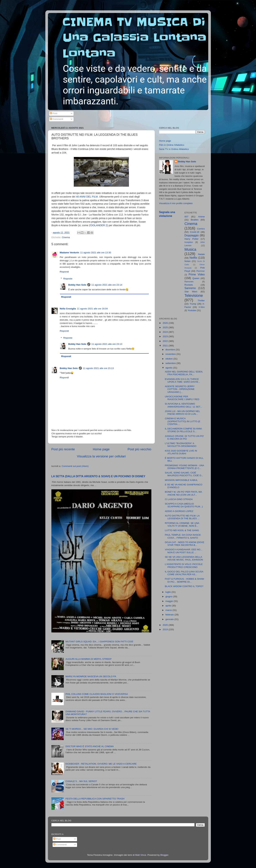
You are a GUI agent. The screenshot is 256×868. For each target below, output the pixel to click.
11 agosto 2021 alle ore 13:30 (96, 253)
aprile (169, 606)
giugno (169, 596)
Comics (201, 229)
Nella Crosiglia (68, 309)
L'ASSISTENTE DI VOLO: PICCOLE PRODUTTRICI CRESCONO (184, 566)
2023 (165, 336)
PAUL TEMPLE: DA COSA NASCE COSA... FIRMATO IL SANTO (183, 536)
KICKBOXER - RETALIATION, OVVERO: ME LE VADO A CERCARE (101, 764)
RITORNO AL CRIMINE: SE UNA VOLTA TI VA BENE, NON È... (182, 524)
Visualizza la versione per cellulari (101, 456)
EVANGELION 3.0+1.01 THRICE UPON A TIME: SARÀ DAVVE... (182, 380)
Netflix (193, 258)
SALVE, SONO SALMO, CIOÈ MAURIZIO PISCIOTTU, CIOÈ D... (184, 474)
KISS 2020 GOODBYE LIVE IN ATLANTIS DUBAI (181, 452)
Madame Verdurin (70, 253)
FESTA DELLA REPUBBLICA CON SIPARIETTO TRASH (95, 799)
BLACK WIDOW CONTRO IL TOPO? (184, 586)
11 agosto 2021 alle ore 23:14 (107, 285)
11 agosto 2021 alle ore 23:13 (107, 344)
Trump (193, 304)
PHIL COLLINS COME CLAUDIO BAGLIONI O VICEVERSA (97, 694)
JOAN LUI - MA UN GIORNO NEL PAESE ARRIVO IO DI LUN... (182, 413)
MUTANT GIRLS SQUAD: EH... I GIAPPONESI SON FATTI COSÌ (99, 642)
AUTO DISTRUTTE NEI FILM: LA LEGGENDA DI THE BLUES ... (182, 517)
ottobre (169, 359)
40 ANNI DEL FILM (87, 197)
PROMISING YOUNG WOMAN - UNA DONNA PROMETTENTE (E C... (184, 467)
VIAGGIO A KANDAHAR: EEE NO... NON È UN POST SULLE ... (184, 551)
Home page (101, 449)
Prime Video (197, 274)
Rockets (189, 285)
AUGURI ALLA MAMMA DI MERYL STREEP (89, 659)
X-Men (202, 307)
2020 (165, 625)
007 (186, 217)
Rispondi (64, 272)
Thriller (201, 301)
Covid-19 (195, 232)
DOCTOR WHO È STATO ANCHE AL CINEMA (90, 746)
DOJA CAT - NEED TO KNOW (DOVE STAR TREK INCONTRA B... (185, 544)
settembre (171, 363)
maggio (170, 601)
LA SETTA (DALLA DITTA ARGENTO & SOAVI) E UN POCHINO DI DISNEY (98, 476)
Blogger (164, 855)
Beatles (195, 220)
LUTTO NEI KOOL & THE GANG (182, 530)
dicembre (171, 350)
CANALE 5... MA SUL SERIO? (81, 781)
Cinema (66, 237)
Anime (201, 217)
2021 (165, 346)
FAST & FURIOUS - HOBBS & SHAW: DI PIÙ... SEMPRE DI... (185, 580)
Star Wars (191, 292)
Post (54, 113)
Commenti (56, 119)
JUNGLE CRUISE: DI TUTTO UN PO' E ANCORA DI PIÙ (184, 437)
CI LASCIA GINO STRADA (179, 499)
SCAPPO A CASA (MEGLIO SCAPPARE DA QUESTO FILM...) (184, 505)
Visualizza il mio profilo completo (176, 203)
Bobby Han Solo (77, 285)
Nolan (187, 261)
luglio (169, 592)
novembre (171, 354)
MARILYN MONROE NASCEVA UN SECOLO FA (91, 676)
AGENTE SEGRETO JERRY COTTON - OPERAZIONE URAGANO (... (180, 389)
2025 (165, 327)
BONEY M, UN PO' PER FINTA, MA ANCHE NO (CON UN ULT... (183, 493)
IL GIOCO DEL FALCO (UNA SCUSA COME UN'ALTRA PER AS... (184, 573)
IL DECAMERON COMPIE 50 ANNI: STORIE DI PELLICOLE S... (184, 430)
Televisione (194, 296)
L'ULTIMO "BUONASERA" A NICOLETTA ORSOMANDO (181, 445)
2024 (165, 332)
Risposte (68, 279)
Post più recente (63, 449)
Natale (201, 254)
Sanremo (190, 288)
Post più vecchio (139, 449)
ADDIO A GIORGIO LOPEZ (179, 511)
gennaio (170, 619)
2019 (165, 629)
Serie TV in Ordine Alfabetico (174, 149)
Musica (190, 249)
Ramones (189, 282)
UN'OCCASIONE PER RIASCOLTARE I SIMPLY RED (182, 398)
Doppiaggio (192, 235)
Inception (189, 242)
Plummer (201, 271)
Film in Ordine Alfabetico (172, 145)
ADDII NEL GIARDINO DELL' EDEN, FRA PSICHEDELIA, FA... (184, 373)
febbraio (170, 615)
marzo (169, 610)
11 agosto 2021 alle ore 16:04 (92, 309)
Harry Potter (191, 239)
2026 (165, 323)
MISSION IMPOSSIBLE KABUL (181, 480)
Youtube (192, 310)
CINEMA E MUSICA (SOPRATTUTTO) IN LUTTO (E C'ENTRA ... (183, 421)
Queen (196, 278)
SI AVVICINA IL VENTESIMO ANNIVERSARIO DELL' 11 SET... (183, 405)
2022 (165, 341)
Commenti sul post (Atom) (75, 466)
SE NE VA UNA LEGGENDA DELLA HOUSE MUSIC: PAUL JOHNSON (184, 558)
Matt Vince (141, 855)
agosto (169, 368)
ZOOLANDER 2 (98, 225)
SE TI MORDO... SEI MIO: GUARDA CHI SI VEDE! (92, 729)
